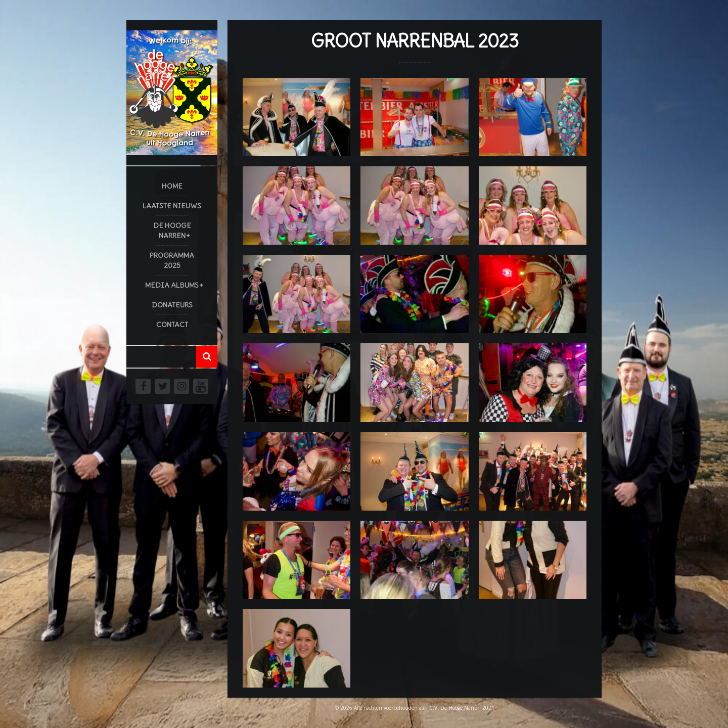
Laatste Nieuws (172, 206)
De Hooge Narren (172, 231)
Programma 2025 (172, 260)
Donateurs (172, 305)
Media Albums (172, 285)
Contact (172, 325)
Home (172, 186)
